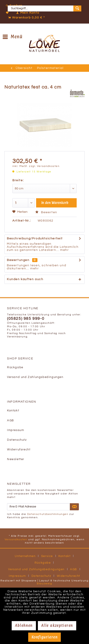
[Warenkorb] (25, 18)
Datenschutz (17, 440)
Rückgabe (15, 367)
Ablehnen (24, 625)
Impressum (16, 430)
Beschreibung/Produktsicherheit (35, 239)
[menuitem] (44, 6)
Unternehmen (25, 556)
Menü (13, 36)
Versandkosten (16, 539)
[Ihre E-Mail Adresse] (39, 507)
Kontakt (13, 411)
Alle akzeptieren (57, 625)
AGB (11, 421)
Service (47, 556)
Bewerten (46, 212)
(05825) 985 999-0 (26, 319)
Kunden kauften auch (25, 279)
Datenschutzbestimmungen (48, 514)
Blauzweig (44, 584)
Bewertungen (18, 260)
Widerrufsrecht (19, 450)
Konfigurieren (45, 637)
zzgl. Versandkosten (44, 166)
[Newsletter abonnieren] (74, 507)
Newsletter (16, 459)
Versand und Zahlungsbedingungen (35, 377)
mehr (64, 250)
